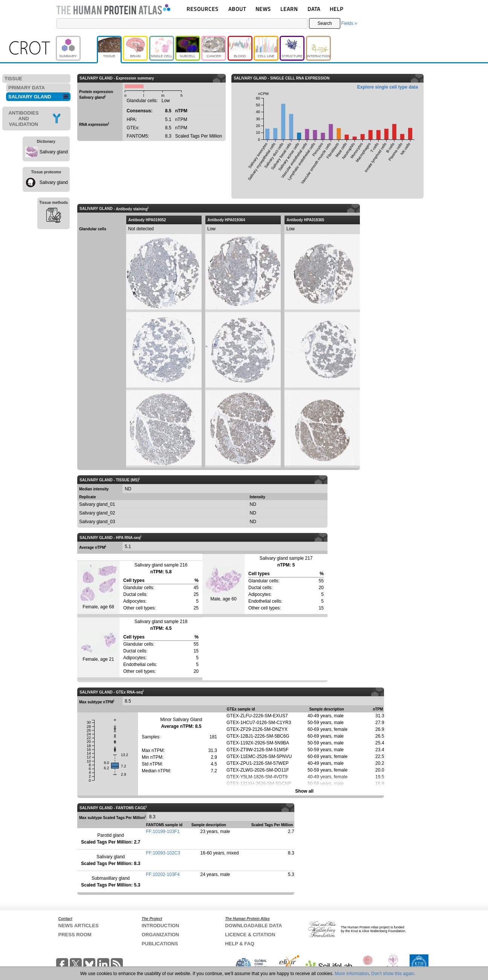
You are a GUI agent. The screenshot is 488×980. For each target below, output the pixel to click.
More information (352, 974)
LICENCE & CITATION (250, 935)
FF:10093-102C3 (163, 853)
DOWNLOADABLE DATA (253, 926)
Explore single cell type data (388, 87)
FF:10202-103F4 (163, 874)
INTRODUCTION (161, 926)
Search (325, 23)
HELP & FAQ (240, 944)
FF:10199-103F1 (163, 831)
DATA (314, 9)
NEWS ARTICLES (79, 926)
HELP (337, 9)
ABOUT (237, 9)
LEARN (289, 9)
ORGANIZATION (160, 935)
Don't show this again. (393, 974)
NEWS (263, 9)
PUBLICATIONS (160, 944)
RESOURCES (203, 9)
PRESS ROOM (75, 935)
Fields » (349, 23)
